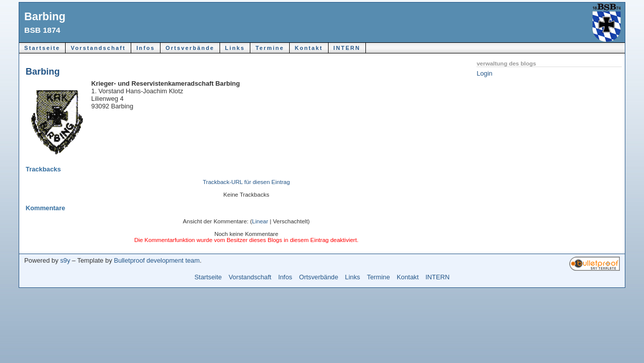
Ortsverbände (190, 48)
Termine (270, 48)
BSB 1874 (42, 30)
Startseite (42, 48)
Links (235, 48)
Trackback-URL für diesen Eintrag (247, 182)
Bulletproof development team (157, 260)
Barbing (45, 16)
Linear (260, 221)
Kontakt (309, 48)
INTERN (347, 48)
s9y (65, 260)
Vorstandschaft (98, 48)
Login (484, 73)
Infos (146, 48)
